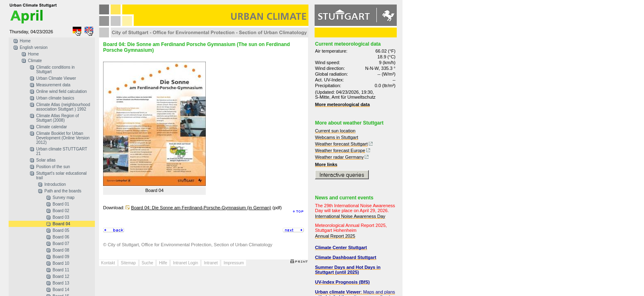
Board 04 (61, 224)
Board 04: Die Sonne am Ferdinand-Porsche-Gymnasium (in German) (201, 208)
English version (34, 47)
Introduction (55, 184)
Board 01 (61, 204)
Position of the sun (53, 167)
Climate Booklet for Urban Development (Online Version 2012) (63, 138)
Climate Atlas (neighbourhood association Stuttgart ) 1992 (63, 107)
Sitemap (128, 263)
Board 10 (61, 263)
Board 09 (61, 257)
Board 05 (61, 230)
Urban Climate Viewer (56, 78)
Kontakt (108, 263)
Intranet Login (185, 263)
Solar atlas (46, 160)
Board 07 (61, 244)
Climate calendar (52, 127)
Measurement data (53, 85)
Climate (35, 61)
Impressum (233, 263)
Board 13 (61, 283)
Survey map (63, 198)
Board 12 (61, 276)
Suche (147, 263)
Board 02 (61, 211)
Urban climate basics (55, 98)
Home (25, 41)
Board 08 (61, 250)
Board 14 (61, 290)
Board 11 (61, 270)
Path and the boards (63, 191)
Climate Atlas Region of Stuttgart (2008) (57, 118)
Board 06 (61, 237)
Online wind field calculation (61, 91)
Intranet (211, 263)
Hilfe (163, 263)
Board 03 (61, 217)
